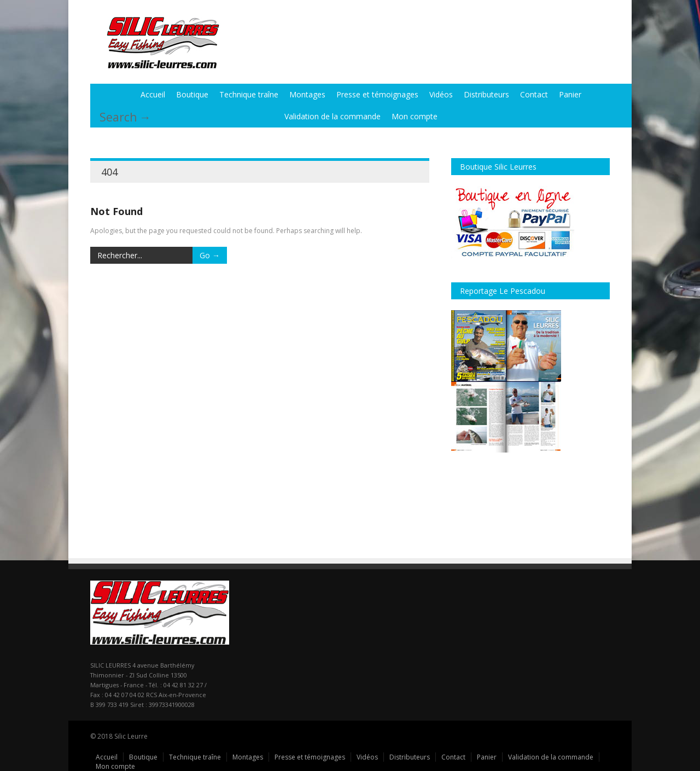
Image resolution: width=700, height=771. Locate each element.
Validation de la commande (332, 116)
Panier (570, 94)
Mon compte (415, 116)
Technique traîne (249, 94)
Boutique (192, 94)
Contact (534, 94)
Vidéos (441, 94)
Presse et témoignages (377, 94)
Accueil (153, 94)
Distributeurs (486, 94)
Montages (307, 94)
